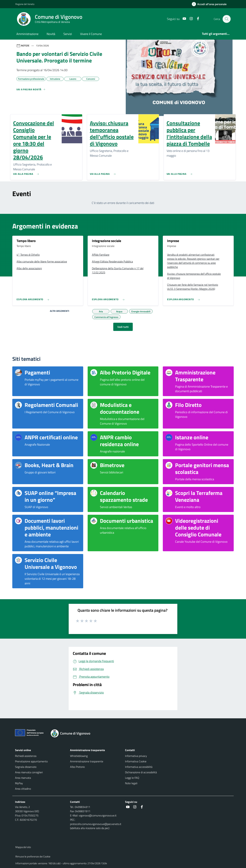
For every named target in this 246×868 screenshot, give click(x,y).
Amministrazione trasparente (87, 761)
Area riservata (23, 778)
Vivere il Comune (91, 34)
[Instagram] (189, 19)
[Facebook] (196, 19)
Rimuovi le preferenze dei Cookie (33, 856)
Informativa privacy (136, 756)
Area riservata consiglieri (29, 772)
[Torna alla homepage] (73, 733)
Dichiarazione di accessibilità (141, 772)
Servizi (68, 34)
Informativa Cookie (136, 761)
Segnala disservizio (26, 767)
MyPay (19, 783)
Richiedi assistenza (26, 756)
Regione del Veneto (25, 4)
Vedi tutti (123, 327)
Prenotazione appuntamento (31, 761)
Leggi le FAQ (132, 778)
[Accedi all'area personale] (211, 4)
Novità (51, 34)
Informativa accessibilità (139, 767)
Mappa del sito (23, 847)
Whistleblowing (79, 756)
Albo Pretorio (77, 767)
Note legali (131, 783)
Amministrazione (27, 34)
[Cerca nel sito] (227, 19)
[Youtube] (183, 19)
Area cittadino (23, 789)
